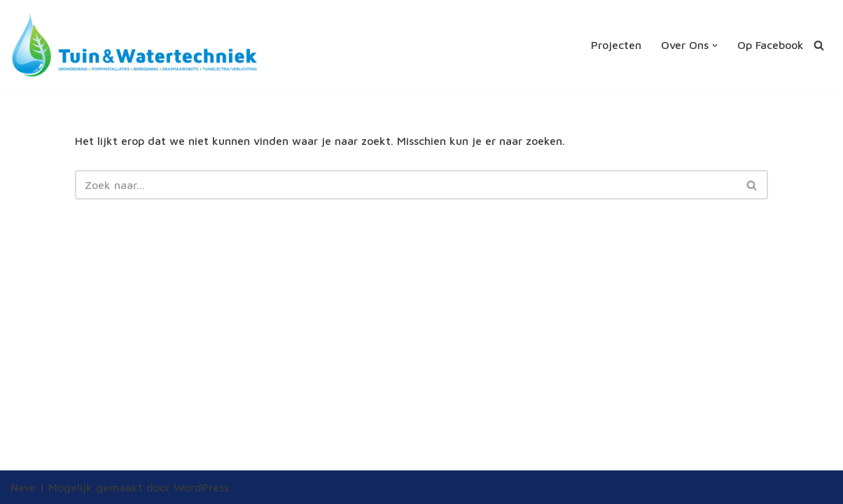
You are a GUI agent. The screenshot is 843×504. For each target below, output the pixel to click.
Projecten (616, 45)
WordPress (201, 487)
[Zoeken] (819, 45)
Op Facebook (771, 45)
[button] (715, 45)
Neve (23, 487)
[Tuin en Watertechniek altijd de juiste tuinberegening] (134, 45)
